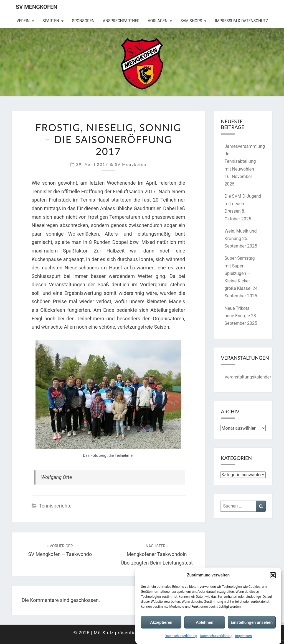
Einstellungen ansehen (252, 622)
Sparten (51, 21)
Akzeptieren (161, 622)
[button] (273, 575)
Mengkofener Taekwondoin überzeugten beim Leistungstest (157, 555)
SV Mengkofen (36, 7)
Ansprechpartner (121, 21)
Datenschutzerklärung (181, 636)
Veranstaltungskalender (248, 377)
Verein (23, 21)
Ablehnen (205, 622)
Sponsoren (83, 21)
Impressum (244, 636)
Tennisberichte (55, 506)
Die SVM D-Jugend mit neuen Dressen (243, 204)
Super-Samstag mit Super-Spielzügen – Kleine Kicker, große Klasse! (240, 273)
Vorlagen (158, 21)
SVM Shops (191, 21)
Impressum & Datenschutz (242, 21)
